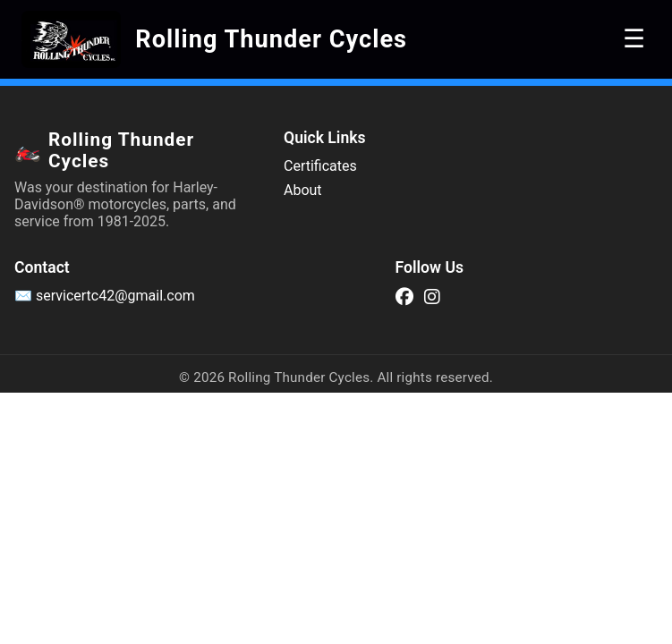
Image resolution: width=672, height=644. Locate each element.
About (303, 190)
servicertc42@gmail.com (115, 296)
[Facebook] (404, 297)
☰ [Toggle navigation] (634, 39)
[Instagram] (432, 297)
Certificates (320, 166)
